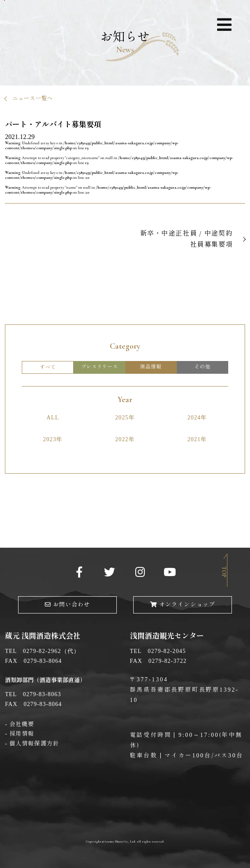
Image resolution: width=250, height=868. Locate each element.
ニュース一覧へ (32, 98)
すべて (48, 367)
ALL (53, 418)
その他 (202, 367)
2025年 (125, 418)
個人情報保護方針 (34, 744)
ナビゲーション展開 (224, 26)
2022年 (125, 439)
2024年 (197, 418)
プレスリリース (100, 367)
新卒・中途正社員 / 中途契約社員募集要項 (186, 239)
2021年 (197, 439)
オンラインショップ (183, 605)
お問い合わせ (68, 605)
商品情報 (151, 367)
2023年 (53, 439)
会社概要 (22, 724)
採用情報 (22, 734)
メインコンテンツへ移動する (5, 0)
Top (224, 572)
